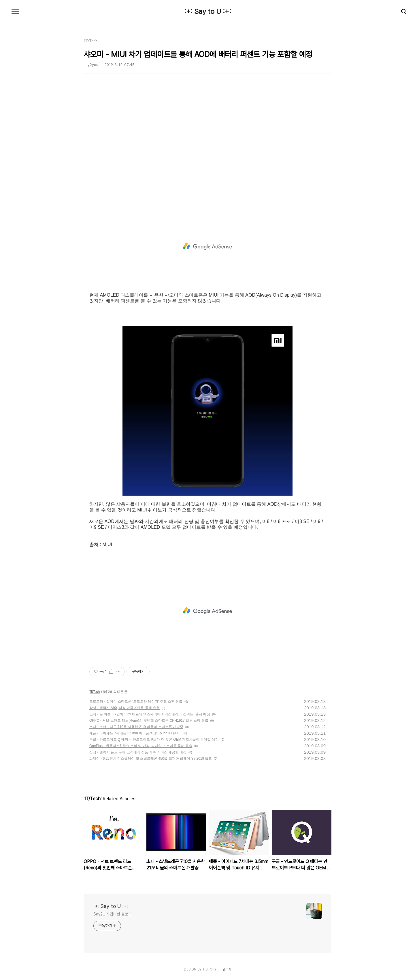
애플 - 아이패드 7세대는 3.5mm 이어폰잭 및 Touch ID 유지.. (135, 733)
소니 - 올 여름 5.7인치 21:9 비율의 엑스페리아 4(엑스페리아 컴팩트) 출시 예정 (150, 714)
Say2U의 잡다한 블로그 (113, 914)
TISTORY (209, 969)
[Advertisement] (207, 151)
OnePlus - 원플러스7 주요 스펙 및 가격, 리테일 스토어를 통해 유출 (141, 746)
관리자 (227, 969)
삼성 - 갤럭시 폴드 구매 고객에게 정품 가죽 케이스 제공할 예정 (138, 752)
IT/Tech (95, 692)
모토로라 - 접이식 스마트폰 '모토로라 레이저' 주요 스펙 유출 (136, 702)
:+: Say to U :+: (208, 12)
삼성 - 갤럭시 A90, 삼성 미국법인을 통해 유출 (124, 708)
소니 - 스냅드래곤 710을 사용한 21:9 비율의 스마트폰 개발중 (136, 727)
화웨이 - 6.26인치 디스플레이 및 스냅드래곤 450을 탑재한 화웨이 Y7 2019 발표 (151, 759)
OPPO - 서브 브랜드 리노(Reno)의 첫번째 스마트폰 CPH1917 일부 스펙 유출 (149, 721)
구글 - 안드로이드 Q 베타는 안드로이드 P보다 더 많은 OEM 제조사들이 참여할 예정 (154, 740)
